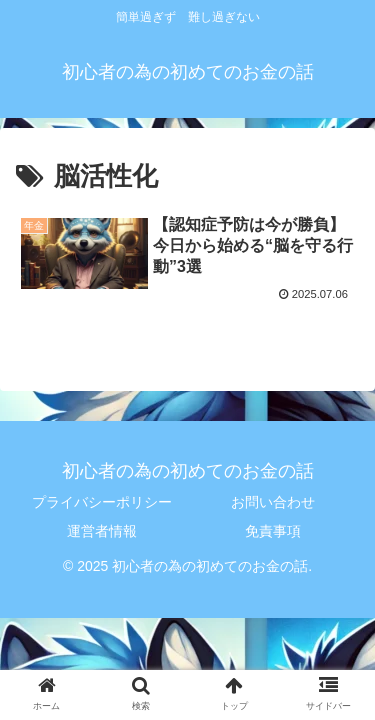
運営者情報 (102, 531)
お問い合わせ (273, 502)
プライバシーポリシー (102, 502)
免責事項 (273, 531)
